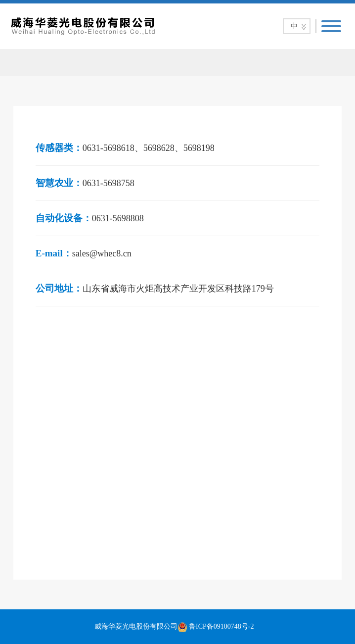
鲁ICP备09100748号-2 (221, 626)
